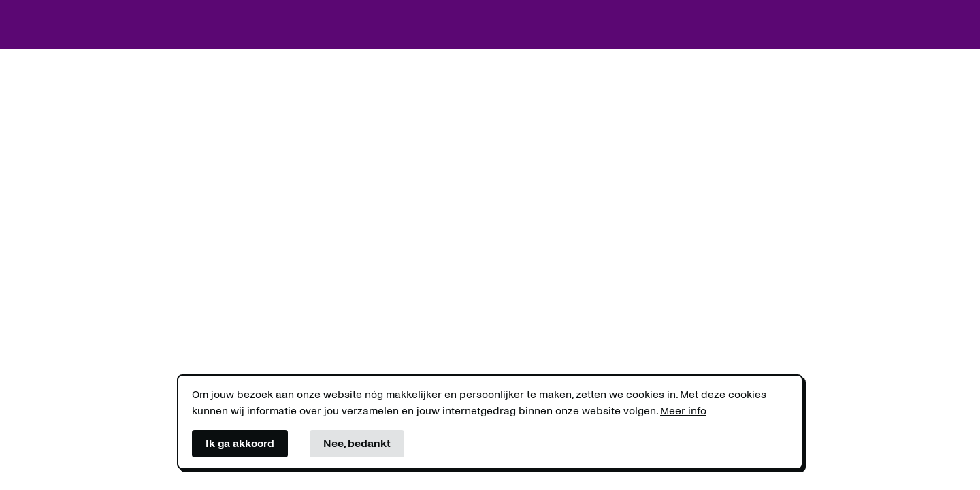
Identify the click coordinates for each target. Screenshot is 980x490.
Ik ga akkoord (240, 443)
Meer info (683, 411)
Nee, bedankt (357, 443)
